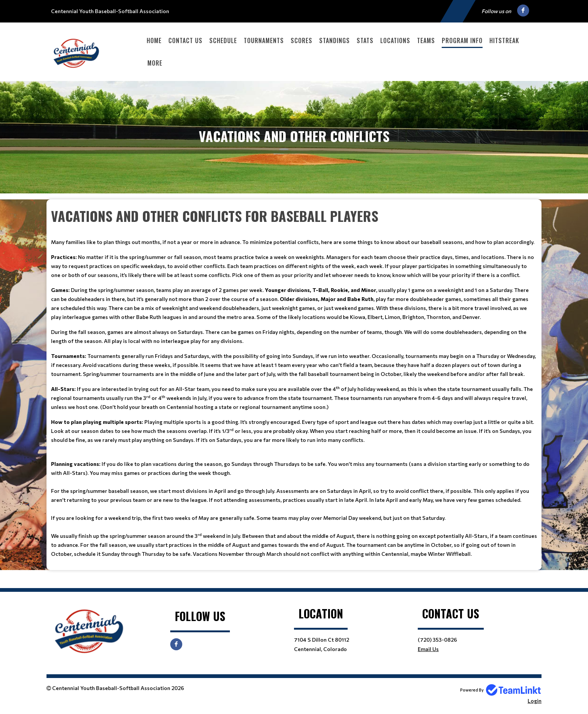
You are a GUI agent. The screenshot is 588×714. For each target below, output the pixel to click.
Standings (334, 40)
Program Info (462, 40)
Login (535, 701)
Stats (365, 40)
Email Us (428, 649)
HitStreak (504, 40)
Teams (426, 40)
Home (154, 40)
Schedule (223, 40)
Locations (395, 40)
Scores (301, 40)
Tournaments (264, 40)
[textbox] (294, 382)
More (155, 63)
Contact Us (185, 40)
